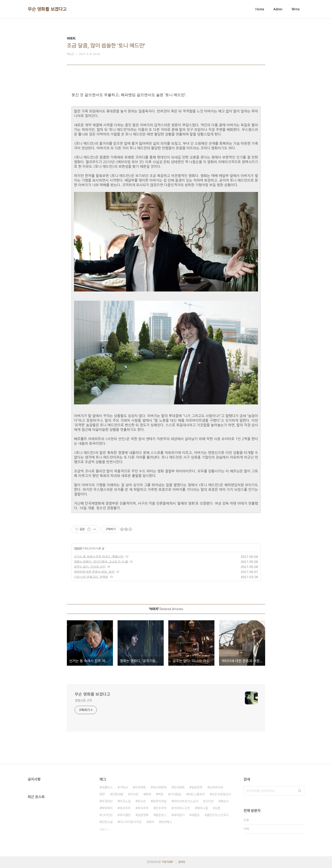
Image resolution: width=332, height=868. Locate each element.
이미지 (78, 548)
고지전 (209, 801)
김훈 (218, 808)
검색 (300, 791)
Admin (278, 9)
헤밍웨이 (107, 808)
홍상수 (225, 801)
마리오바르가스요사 (186, 801)
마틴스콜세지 (196, 794)
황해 (148, 794)
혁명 (160, 794)
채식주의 (143, 808)
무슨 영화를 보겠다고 (47, 9)
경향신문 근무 (83, 700)
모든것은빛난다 (221, 794)
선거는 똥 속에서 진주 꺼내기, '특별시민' (99, 556)
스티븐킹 (107, 815)
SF (103, 794)
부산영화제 (160, 787)
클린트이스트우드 (218, 815)
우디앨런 (125, 815)
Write (296, 9)
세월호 (196, 815)
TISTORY (167, 862)
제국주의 (125, 808)
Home (260, 9)
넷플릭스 (107, 787)
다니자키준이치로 (130, 822)
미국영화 (140, 787)
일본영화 (143, 815)
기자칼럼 (176, 794)
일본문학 (197, 787)
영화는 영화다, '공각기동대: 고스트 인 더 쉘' (101, 562)
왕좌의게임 (160, 801)
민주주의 (161, 808)
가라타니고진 (182, 808)
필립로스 (161, 815)
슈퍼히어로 (216, 787)
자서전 (134, 794)
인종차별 (118, 794)
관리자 (182, 862)
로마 (151, 822)
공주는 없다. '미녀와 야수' (90, 567)
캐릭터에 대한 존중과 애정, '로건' (94, 572)
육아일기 (179, 815)
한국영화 (179, 787)
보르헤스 (166, 822)
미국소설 (125, 801)
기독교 (124, 787)
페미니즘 (202, 808)
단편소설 (107, 822)
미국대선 (107, 801)
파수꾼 (142, 801)
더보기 (103, 830)
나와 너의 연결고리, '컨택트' (91, 577)
